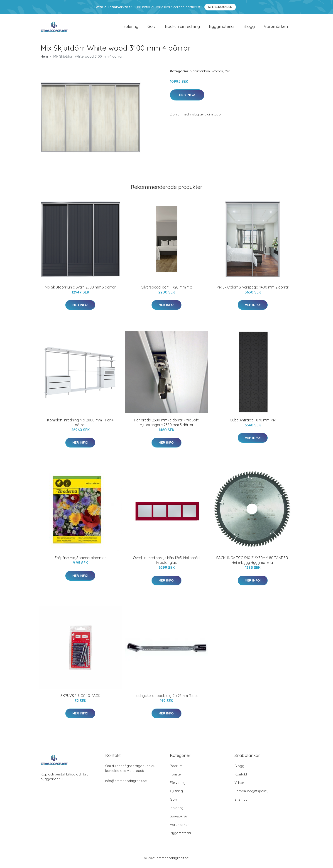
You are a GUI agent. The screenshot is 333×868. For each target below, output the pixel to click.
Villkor (239, 785)
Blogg (249, 28)
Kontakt (241, 776)
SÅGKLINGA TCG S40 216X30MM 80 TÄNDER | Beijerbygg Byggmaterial (253, 563)
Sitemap (241, 802)
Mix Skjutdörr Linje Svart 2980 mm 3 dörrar (80, 289)
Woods (217, 73)
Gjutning (176, 793)
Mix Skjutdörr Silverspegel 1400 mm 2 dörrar (253, 289)
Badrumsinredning (182, 28)
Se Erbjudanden (220, 7)
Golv (152, 28)
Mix (227, 73)
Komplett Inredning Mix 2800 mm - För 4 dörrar (80, 425)
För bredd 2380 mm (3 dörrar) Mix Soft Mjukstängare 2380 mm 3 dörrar (166, 425)
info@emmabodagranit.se (126, 783)
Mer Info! (187, 97)
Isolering (130, 28)
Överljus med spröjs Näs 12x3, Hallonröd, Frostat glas (167, 563)
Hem (44, 59)
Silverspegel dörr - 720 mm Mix (167, 289)
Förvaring (178, 785)
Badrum (176, 768)
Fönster (176, 776)
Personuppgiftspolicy (251, 793)
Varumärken (276, 28)
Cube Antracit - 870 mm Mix (253, 422)
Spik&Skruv (179, 818)
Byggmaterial (222, 28)
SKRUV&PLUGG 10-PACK (80, 698)
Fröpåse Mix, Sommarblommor (80, 560)
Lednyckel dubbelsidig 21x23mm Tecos (166, 698)
